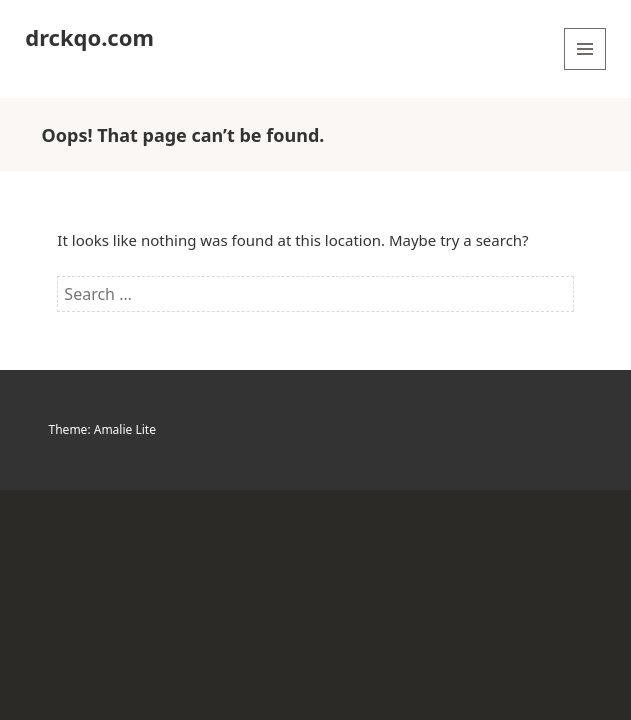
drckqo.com (89, 37)
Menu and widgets (585, 69)
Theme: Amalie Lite (102, 429)
